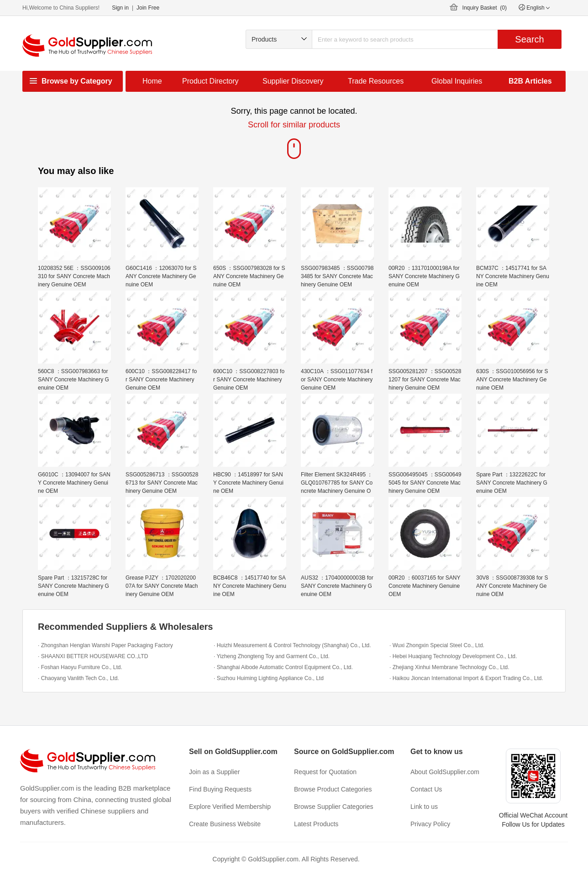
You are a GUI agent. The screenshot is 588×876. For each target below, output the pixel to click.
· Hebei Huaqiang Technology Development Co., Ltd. (453, 656)
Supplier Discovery (293, 81)
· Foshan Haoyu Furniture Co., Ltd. (80, 667)
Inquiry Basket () (485, 8)
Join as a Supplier (214, 772)
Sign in (120, 8)
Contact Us (426, 789)
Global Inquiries (457, 81)
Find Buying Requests (220, 789)
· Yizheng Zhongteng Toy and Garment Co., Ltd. (272, 656)
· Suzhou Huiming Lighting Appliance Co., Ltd (269, 678)
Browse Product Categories (333, 789)
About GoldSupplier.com (445, 772)
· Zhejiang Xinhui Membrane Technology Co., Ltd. (449, 667)
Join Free (148, 8)
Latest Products (316, 824)
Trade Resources (376, 81)
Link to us (424, 807)
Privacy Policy (430, 824)
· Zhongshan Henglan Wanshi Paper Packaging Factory (105, 645)
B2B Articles (530, 81)
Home (152, 81)
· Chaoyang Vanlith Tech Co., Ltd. (79, 678)
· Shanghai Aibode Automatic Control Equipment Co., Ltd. (283, 667)
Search (529, 39)
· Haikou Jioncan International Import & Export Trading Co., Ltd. (466, 678)
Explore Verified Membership (230, 807)
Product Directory (210, 81)
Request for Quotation (325, 772)
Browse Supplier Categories (334, 807)
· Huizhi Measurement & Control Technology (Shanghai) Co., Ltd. (292, 645)
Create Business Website (225, 824)
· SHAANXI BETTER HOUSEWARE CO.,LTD (93, 656)
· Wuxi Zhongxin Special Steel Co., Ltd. (437, 645)
